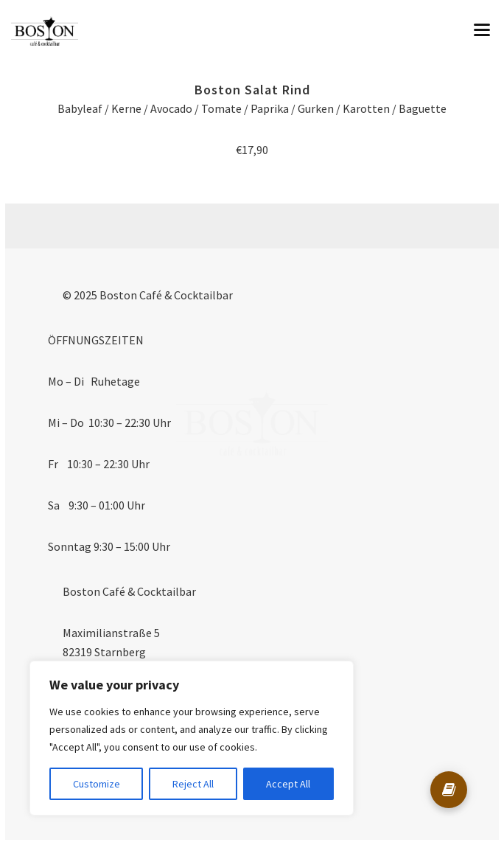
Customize (97, 784)
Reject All (193, 784)
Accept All (288, 784)
